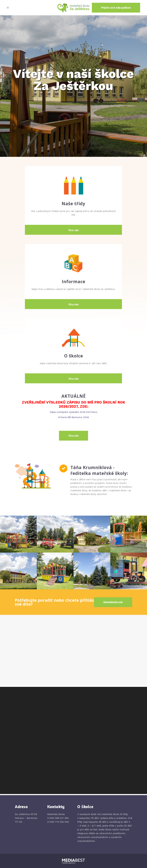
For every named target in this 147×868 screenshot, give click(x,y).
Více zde (74, 230)
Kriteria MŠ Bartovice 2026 (74, 417)
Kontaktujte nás (113, 602)
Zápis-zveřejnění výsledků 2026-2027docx (73, 412)
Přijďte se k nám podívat (116, 8)
